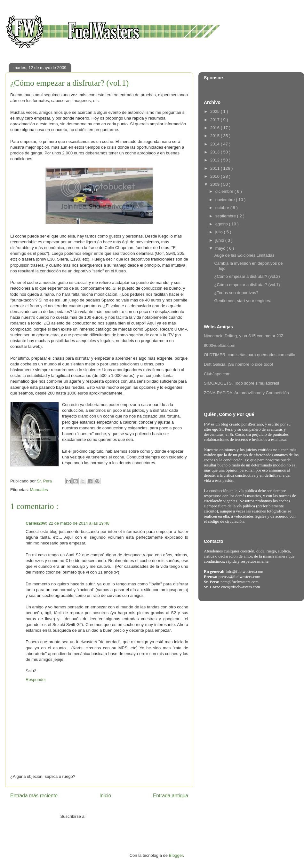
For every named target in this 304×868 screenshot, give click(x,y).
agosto (222, 224)
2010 (216, 176)
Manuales (39, 490)
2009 (216, 184)
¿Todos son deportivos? (236, 293)
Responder (36, 680)
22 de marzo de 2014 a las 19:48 (79, 523)
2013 (216, 152)
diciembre (225, 191)
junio (220, 240)
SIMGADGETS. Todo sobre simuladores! (241, 383)
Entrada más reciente (34, 796)
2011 (216, 168)
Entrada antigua (171, 796)
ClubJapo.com (217, 374)
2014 (216, 144)
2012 (216, 160)
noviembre (226, 200)
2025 (216, 111)
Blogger (176, 855)
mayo (221, 248)
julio (220, 232)
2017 (216, 120)
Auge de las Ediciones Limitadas (244, 255)
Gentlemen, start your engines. (243, 301)
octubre (223, 208)
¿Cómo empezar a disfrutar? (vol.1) (247, 285)
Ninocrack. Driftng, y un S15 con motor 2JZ (244, 336)
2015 (216, 136)
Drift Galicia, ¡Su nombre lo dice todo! (238, 364)
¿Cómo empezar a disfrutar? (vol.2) (247, 276)
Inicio (105, 796)
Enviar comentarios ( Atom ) (112, 816)
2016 (216, 128)
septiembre (226, 216)
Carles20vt (36, 523)
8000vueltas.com (220, 345)
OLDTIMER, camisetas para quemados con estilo (249, 355)
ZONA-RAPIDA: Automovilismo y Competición (246, 393)
